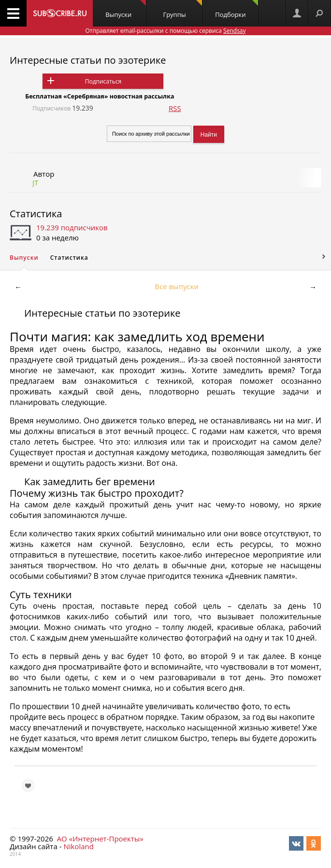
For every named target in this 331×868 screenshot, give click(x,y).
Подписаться (103, 81)
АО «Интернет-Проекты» (100, 839)
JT (35, 182)
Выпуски (126, 9)
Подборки (237, 9)
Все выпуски (177, 286)
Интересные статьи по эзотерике (88, 60)
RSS (175, 108)
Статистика (36, 214)
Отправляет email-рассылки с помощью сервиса (165, 31)
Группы (182, 9)
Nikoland (78, 846)
